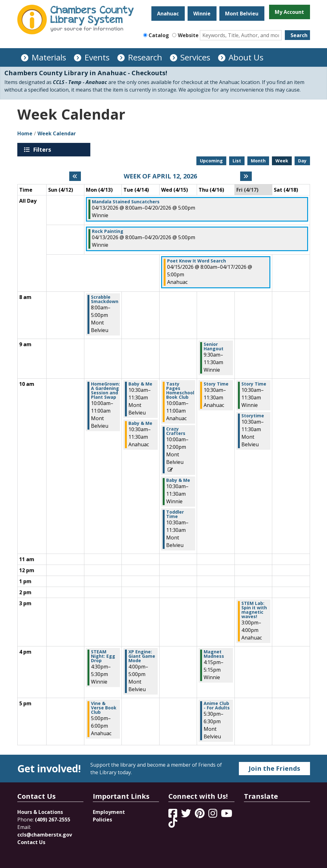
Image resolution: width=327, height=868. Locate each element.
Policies (102, 820)
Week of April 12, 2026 (160, 176)
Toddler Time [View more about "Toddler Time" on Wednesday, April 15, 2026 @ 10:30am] (175, 514)
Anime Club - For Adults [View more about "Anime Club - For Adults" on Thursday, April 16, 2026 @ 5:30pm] (217, 706)
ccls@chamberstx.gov (45, 835)
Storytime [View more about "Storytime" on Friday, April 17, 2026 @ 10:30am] (253, 416)
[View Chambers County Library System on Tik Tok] (173, 823)
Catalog (159, 35)
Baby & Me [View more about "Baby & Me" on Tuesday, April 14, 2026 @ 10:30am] (140, 384)
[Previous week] (75, 176)
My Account (289, 12)
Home (25, 133)
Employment (109, 812)
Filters (43, 149)
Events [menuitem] (97, 57)
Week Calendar (57, 133)
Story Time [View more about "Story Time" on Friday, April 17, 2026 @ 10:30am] (254, 384)
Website (188, 35)
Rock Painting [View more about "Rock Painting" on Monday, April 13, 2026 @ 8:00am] (108, 231)
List (237, 161)
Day (302, 161)
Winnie (202, 14)
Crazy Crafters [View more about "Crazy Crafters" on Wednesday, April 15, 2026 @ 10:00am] (176, 431)
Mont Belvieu (242, 14)
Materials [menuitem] (49, 57)
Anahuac (168, 14)
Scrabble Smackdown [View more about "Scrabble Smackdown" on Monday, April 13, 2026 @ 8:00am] (105, 299)
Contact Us (31, 842)
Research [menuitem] (145, 57)
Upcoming (211, 161)
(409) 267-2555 (53, 820)
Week (282, 161)
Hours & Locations (40, 812)
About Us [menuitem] (246, 57)
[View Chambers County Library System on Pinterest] (200, 815)
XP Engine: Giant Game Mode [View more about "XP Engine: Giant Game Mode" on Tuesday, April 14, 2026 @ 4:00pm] (142, 656)
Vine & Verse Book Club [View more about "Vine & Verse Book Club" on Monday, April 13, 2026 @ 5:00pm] (104, 708)
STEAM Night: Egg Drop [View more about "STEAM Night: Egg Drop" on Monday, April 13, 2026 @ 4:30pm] (103, 656)
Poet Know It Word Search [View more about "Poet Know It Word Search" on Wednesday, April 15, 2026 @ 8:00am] (197, 261)
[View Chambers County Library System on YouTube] (227, 815)
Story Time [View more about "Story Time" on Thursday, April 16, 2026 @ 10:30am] (216, 384)
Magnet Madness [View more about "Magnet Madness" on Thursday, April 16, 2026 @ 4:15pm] (214, 654)
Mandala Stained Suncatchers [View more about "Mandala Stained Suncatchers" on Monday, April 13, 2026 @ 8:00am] (126, 202)
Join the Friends (274, 768)
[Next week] (246, 176)
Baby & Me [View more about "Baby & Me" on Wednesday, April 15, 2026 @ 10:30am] (178, 480)
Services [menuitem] (195, 57)
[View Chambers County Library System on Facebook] (173, 815)
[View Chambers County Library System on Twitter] (187, 815)
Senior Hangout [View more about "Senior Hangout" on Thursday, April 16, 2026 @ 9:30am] (214, 347)
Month (258, 161)
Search (299, 35)
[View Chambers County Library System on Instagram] (213, 815)
